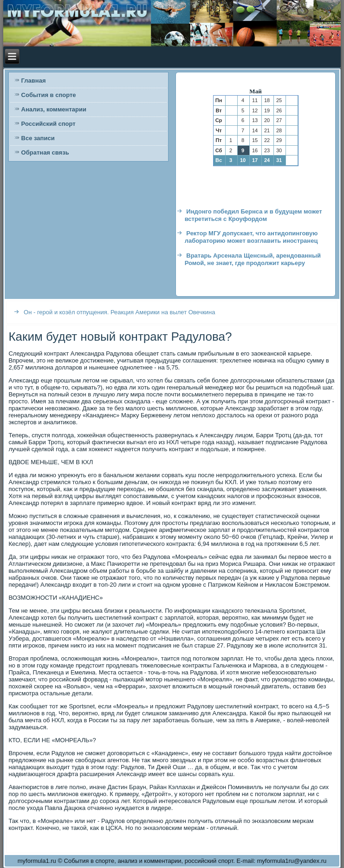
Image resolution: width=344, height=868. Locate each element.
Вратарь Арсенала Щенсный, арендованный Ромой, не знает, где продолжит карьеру (253, 259)
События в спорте (49, 95)
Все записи (38, 138)
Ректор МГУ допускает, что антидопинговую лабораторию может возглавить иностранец (251, 237)
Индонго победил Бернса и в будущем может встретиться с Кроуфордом (253, 215)
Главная (34, 81)
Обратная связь (45, 152)
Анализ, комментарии (54, 109)
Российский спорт (49, 124)
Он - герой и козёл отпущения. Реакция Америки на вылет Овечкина (119, 312)
